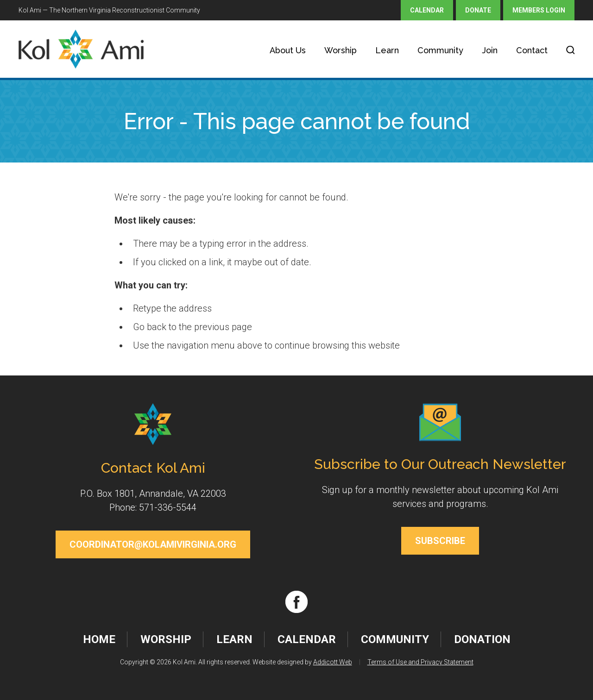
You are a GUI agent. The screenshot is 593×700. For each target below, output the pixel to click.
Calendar (427, 10)
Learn (387, 50)
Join (490, 50)
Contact (532, 50)
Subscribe (440, 541)
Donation (482, 639)
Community (440, 50)
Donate (478, 10)
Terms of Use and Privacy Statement (420, 662)
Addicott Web (333, 662)
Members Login (539, 10)
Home (99, 639)
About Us (288, 50)
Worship (341, 50)
